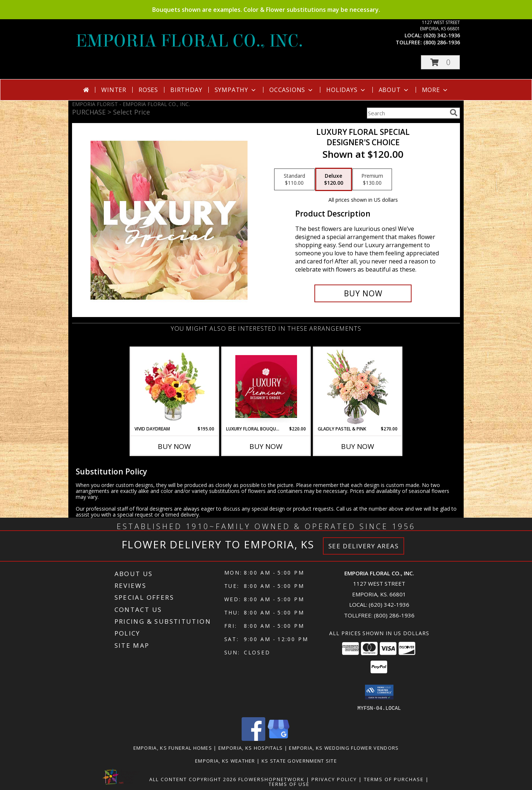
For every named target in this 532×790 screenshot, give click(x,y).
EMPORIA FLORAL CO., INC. (189, 41)
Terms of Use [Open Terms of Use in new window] (289, 784)
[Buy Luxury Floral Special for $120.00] (363, 293)
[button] (440, 62)
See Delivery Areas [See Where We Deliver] (364, 546)
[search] (454, 113)
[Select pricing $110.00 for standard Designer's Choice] (294, 180)
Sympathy (236, 90)
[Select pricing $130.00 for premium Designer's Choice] (372, 180)
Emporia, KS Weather (225, 760)
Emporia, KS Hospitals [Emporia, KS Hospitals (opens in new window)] (250, 748)
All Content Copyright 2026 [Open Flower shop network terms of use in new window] (193, 779)
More (435, 90)
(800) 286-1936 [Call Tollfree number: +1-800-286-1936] (394, 615)
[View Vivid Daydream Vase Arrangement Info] (175, 387)
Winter (114, 90)
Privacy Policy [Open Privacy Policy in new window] (334, 779)
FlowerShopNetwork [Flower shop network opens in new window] (271, 779)
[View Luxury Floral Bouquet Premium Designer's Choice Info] (266, 387)
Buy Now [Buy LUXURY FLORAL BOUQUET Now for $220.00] (266, 446)
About (394, 90)
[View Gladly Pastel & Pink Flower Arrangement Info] (358, 387)
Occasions (292, 90)
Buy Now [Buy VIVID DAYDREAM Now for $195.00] (174, 446)
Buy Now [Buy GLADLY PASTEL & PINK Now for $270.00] (358, 446)
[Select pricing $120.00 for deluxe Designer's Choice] (334, 180)
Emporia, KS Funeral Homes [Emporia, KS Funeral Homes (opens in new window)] (173, 748)
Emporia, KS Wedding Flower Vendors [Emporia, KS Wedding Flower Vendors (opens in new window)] (344, 748)
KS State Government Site (299, 760)
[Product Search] (407, 113)
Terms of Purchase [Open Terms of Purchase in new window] (394, 779)
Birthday (186, 90)
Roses (148, 90)
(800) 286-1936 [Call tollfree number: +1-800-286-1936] (442, 42)
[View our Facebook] (253, 738)
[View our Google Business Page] (279, 738)
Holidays (346, 90)
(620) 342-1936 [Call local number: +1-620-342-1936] (442, 35)
